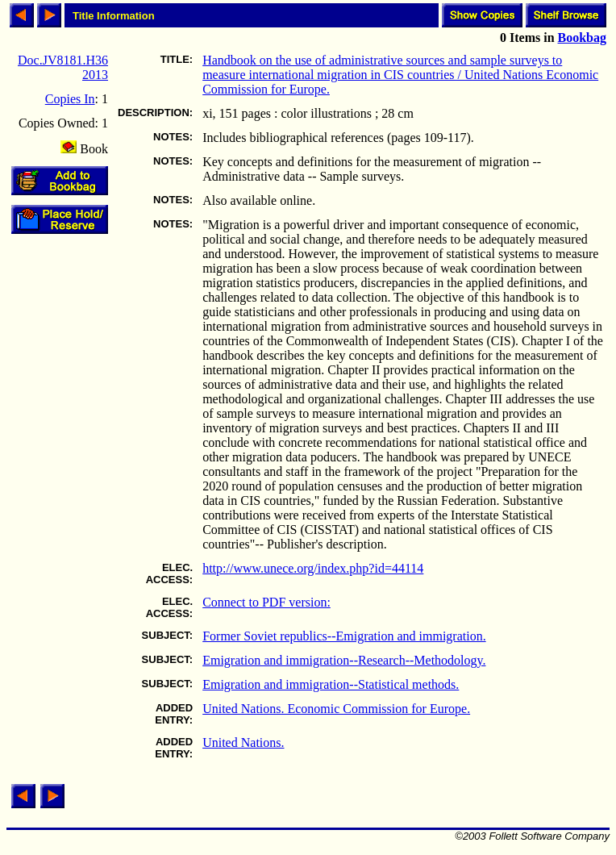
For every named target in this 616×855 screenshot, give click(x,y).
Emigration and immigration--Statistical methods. (331, 684)
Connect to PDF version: (266, 602)
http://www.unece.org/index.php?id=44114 (313, 568)
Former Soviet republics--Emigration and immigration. (344, 636)
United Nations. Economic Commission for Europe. (336, 709)
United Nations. (243, 742)
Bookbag (582, 38)
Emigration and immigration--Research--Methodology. (344, 660)
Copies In (70, 99)
